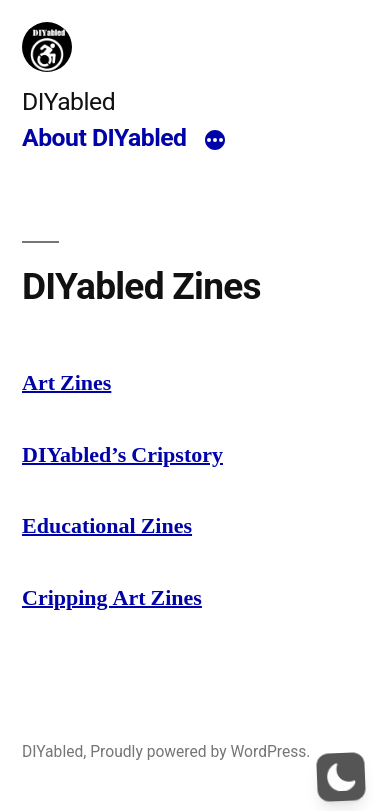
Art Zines (66, 383)
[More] (215, 141)
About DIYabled (104, 137)
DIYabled (68, 101)
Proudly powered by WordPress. (200, 751)
